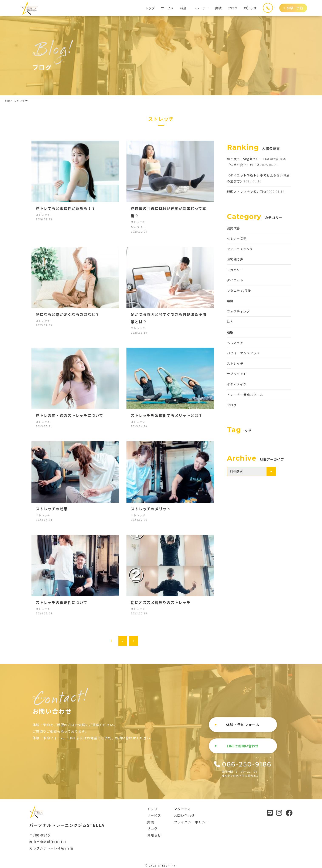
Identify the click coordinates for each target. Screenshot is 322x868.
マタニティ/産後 (239, 291)
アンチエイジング (240, 249)
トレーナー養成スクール (245, 395)
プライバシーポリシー (191, 822)
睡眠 (230, 332)
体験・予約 (293, 8)
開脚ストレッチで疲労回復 (247, 192)
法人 (230, 322)
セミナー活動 (237, 239)
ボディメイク (237, 384)
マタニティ (183, 809)
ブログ (233, 8)
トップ (150, 8)
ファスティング (238, 311)
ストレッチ (235, 363)
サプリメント (237, 374)
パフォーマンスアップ (243, 353)
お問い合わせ (184, 815)
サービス (167, 8)
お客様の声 (235, 259)
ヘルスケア (235, 343)
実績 (218, 8)
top (8, 100)
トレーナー (201, 8)
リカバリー (235, 270)
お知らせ (250, 8)
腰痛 (230, 301)
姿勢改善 (234, 228)
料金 (183, 8)
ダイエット (235, 280)
